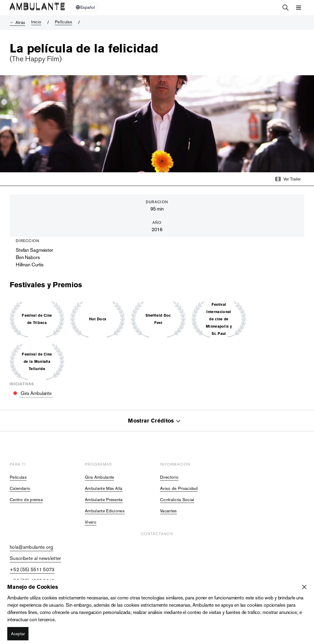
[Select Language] (85, 7)
